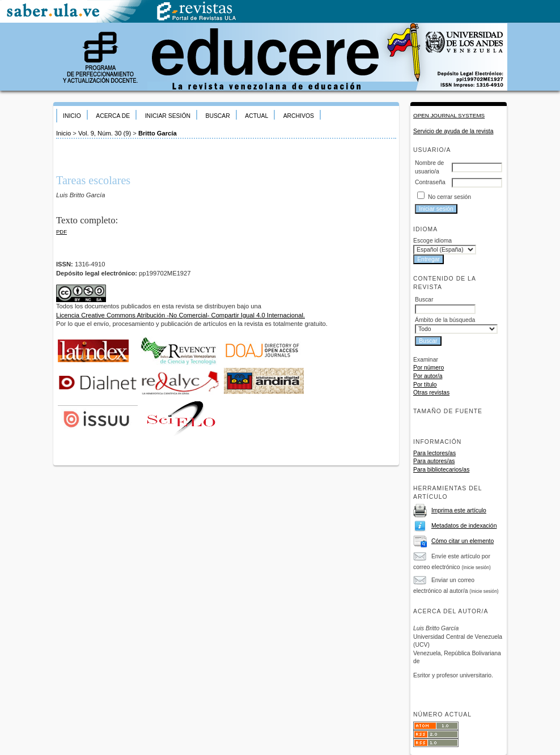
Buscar (217, 116)
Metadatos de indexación (464, 526)
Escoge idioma (432, 241)
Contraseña (430, 182)
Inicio (72, 116)
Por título (425, 385)
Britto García (158, 133)
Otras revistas (431, 393)
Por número (429, 368)
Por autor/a (428, 376)
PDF (61, 232)
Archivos (299, 116)
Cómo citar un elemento (463, 541)
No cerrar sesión (449, 197)
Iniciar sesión (168, 116)
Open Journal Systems (449, 115)
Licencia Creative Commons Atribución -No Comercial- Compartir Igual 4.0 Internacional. (181, 315)
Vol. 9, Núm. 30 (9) (105, 133)
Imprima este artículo (459, 510)
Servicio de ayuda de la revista (453, 131)
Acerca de (113, 116)
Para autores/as (434, 461)
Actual (256, 116)
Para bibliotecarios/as (441, 470)
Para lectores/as (434, 453)
